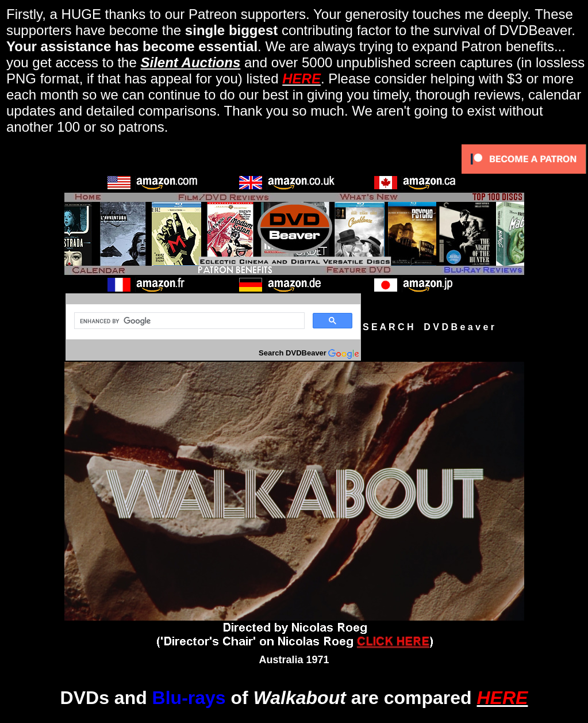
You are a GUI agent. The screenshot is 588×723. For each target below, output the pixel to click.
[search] (188, 321)
